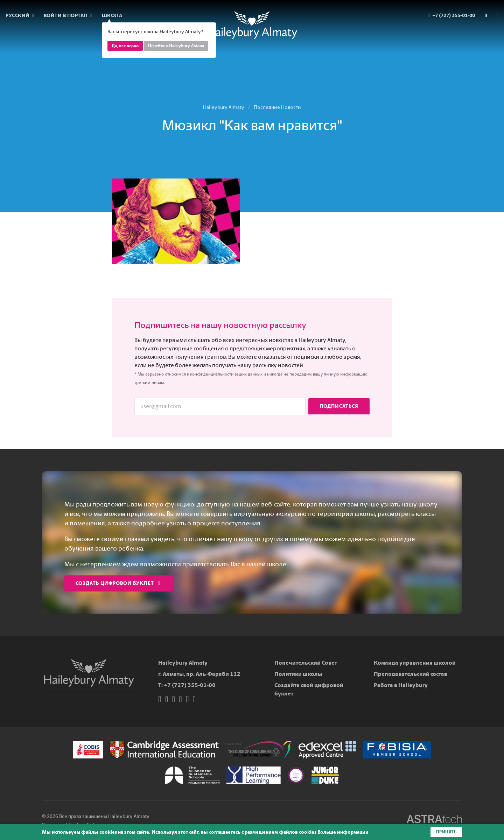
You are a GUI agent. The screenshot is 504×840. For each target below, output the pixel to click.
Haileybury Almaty (224, 107)
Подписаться (339, 406)
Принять (446, 832)
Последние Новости (277, 107)
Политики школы (298, 674)
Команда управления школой (415, 663)
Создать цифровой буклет (118, 583)
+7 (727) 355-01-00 (190, 685)
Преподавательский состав (411, 674)
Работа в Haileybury (401, 685)
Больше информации (343, 832)
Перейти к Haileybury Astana (176, 46)
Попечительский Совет (306, 663)
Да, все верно (125, 46)
